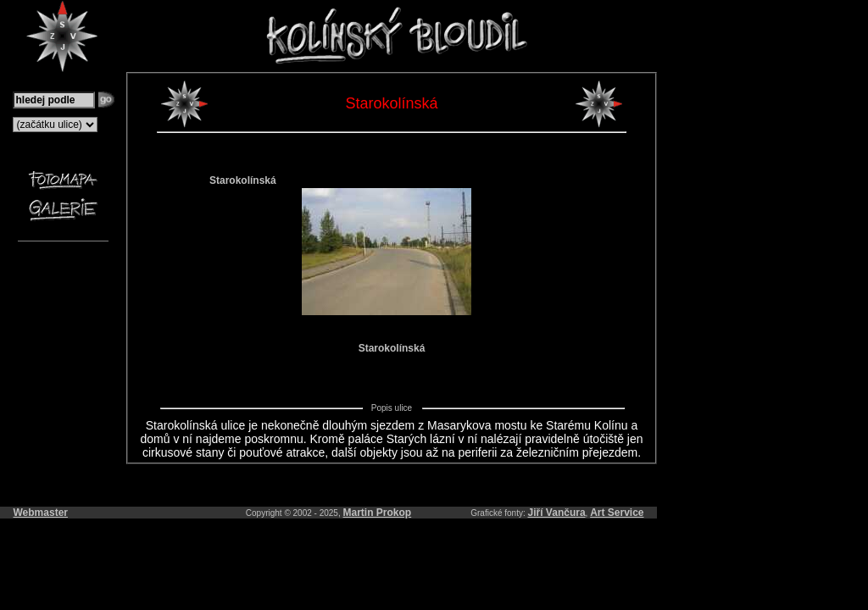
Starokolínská (243, 180)
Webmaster (41, 513)
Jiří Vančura (557, 513)
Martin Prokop (378, 513)
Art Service (617, 513)
